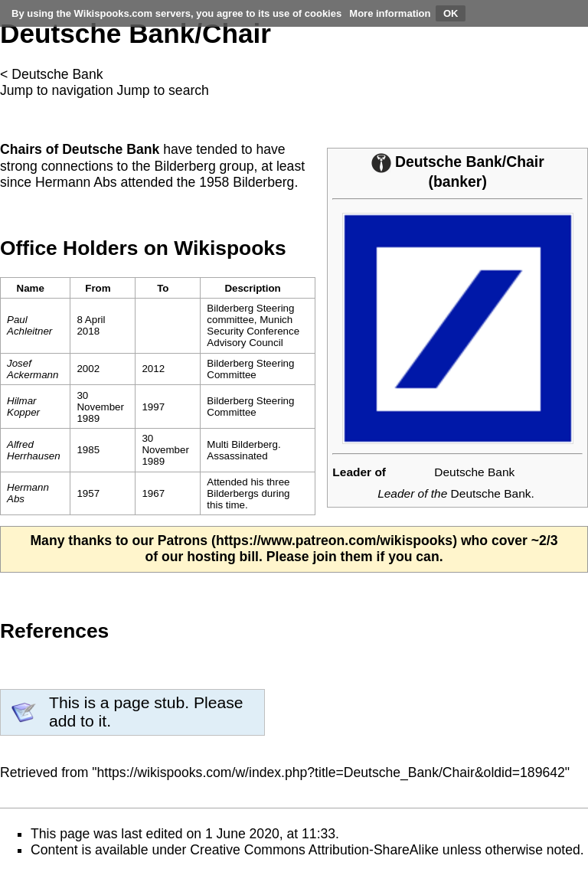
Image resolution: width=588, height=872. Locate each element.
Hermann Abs (76, 182)
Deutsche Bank (57, 74)
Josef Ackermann (33, 369)
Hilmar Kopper (23, 407)
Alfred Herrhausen (34, 450)
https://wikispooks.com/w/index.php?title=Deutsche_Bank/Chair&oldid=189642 (331, 772)
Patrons (183, 541)
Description (252, 288)
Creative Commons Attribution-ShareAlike (314, 850)
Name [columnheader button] (31, 288)
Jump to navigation (57, 90)
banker (458, 181)
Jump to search (163, 90)
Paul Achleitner (29, 325)
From (98, 288)
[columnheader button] (103, 288)
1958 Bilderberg (247, 182)
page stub (149, 702)
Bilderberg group (204, 166)
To (163, 288)
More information (390, 13)
